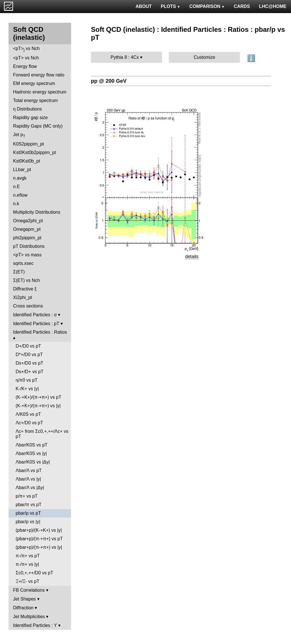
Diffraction (23, 608)
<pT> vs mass (27, 255)
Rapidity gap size (30, 118)
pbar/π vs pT (29, 505)
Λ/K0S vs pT (28, 414)
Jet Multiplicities (29, 617)
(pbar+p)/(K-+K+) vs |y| (39, 530)
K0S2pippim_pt (29, 144)
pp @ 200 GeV (109, 81)
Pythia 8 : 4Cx (125, 57)
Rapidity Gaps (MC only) (38, 126)
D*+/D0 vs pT (29, 355)
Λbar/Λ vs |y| (28, 479)
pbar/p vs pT (28, 513)
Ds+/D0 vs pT (29, 363)
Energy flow (25, 66)
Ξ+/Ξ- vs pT (27, 581)
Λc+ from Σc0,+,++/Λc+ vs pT (42, 434)
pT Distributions (29, 246)
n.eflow (20, 195)
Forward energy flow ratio (39, 75)
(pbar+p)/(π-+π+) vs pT (39, 539)
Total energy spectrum (35, 100)
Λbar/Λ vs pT (29, 470)
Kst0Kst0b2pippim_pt (35, 152)
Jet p (19, 135)
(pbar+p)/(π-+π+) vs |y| (39, 547)
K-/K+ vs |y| (27, 389)
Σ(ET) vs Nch (26, 280)
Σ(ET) (19, 272)
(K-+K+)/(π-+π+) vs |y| (38, 406)
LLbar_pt (22, 170)
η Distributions (27, 109)
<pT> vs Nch (26, 49)
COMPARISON (207, 6)
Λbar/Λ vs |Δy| (30, 488)
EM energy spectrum (34, 83)
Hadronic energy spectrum (40, 92)
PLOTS (171, 6)
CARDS (242, 6)
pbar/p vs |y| (28, 522)
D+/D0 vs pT (28, 346)
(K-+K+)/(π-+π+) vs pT (39, 397)
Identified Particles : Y (35, 625)
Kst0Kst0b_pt (27, 161)
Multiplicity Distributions (37, 212)
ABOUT (144, 6)
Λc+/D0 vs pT (29, 423)
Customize (205, 57)
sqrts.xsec (23, 263)
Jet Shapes (24, 599)
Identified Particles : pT (36, 324)
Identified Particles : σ (35, 315)
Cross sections (28, 306)
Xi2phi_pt (23, 297)
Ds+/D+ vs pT (30, 372)
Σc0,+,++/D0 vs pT (34, 573)
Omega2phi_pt (28, 221)
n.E (16, 187)
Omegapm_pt (27, 229)
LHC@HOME (273, 6)
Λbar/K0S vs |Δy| (33, 462)
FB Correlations (29, 590)
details (192, 256)
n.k (16, 204)
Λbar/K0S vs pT (32, 445)
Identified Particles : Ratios (40, 332)
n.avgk (20, 178)
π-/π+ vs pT (28, 556)
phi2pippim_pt (27, 238)
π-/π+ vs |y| (27, 564)
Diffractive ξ (25, 289)
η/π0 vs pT (27, 380)
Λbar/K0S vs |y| (31, 453)
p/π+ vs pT (27, 496)
